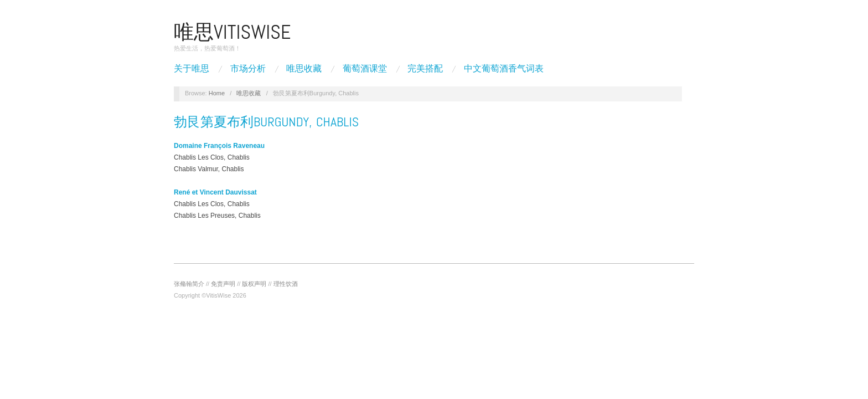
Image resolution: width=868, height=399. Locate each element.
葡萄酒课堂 (365, 69)
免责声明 (223, 284)
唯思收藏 (304, 69)
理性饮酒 (286, 284)
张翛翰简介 (189, 284)
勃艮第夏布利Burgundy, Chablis (266, 122)
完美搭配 (425, 69)
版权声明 (254, 284)
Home (217, 93)
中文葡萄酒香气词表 (504, 69)
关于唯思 (192, 69)
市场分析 (248, 69)
